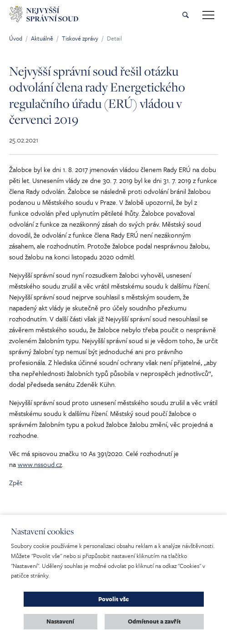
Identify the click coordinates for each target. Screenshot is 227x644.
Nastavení (60, 621)
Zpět (16, 482)
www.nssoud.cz (40, 464)
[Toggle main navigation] (208, 15)
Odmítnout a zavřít (154, 621)
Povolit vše (113, 599)
